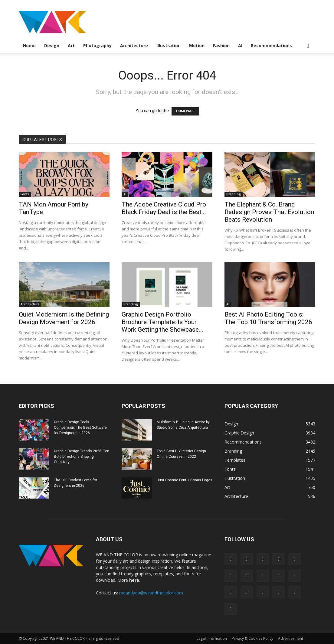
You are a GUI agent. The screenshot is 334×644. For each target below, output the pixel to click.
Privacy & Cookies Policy (252, 638)
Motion (197, 46)
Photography (97, 46)
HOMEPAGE (185, 111)
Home (29, 46)
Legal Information (212, 638)
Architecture (134, 46)
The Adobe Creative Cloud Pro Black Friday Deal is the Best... (164, 208)
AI (240, 46)
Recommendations (271, 46)
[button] (308, 46)
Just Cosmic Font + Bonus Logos (185, 480)
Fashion (221, 46)
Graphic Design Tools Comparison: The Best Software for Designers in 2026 (80, 428)
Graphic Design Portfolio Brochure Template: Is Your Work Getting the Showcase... (162, 322)
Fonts (25, 194)
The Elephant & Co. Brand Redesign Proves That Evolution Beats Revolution (269, 212)
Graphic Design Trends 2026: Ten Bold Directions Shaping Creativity (82, 457)
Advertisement (291, 638)
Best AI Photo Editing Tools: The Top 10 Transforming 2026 (268, 318)
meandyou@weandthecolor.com (151, 593)
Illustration (169, 46)
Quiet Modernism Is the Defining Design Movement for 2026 (64, 318)
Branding (234, 194)
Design (52, 46)
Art (71, 46)
